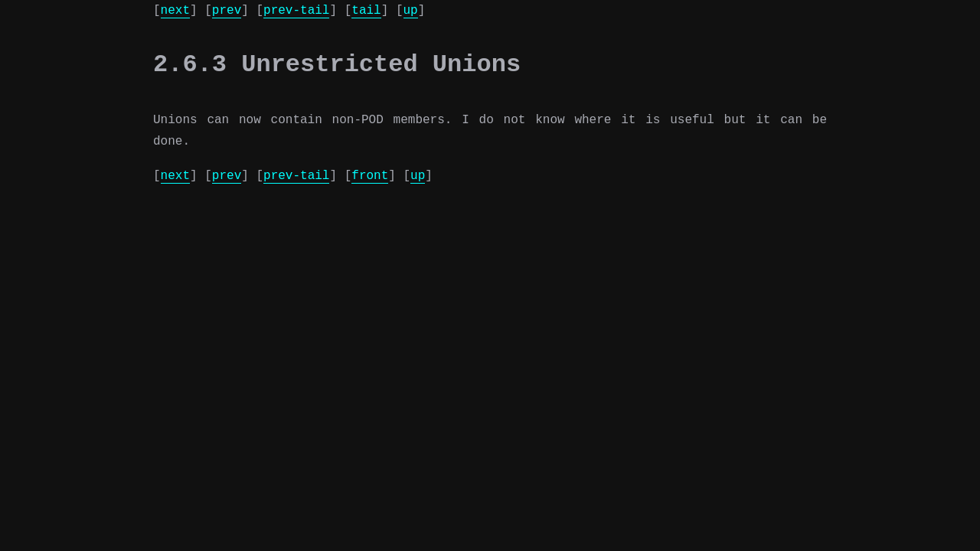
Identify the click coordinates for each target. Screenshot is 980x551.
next (175, 11)
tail (366, 11)
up (410, 11)
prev (227, 11)
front (370, 176)
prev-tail (296, 11)
